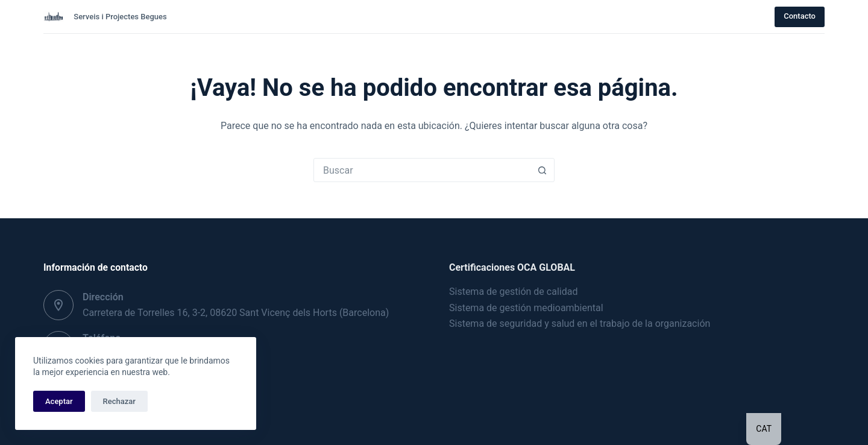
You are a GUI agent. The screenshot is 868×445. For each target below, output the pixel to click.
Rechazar (119, 401)
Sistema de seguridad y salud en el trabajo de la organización (580, 323)
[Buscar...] (422, 170)
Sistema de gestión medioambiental (526, 308)
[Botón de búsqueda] (542, 170)
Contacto (800, 16)
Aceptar (59, 401)
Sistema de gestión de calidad (513, 292)
